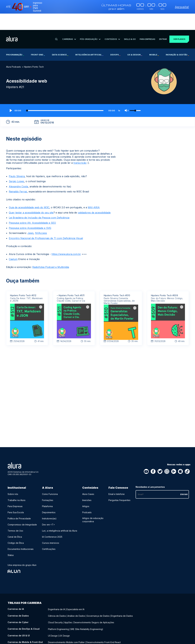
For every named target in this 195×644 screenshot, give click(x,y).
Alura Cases (88, 478)
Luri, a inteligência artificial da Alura (60, 515)
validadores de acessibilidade (94, 196)
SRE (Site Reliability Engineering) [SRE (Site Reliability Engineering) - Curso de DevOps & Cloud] (87, 612)
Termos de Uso (15, 515)
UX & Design (135, 38)
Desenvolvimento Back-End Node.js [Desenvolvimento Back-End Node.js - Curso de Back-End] (101, 633)
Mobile (154, 38)
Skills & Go (128, 23)
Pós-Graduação (90, 23)
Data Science (60, 38)
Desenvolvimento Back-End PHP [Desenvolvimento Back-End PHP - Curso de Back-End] (64, 630)
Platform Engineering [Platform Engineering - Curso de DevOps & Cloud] (58, 612)
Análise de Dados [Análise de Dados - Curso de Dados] (76, 599)
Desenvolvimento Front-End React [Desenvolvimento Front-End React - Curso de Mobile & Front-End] (103, 624)
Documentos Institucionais (21, 533)
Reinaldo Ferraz (18, 175)
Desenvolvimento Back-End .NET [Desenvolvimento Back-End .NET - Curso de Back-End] (99, 630)
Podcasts (87, 496)
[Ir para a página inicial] (12, 23)
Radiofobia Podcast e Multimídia (51, 251)
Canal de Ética (15, 521)
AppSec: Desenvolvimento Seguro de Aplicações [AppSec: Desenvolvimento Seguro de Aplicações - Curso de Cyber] (89, 605)
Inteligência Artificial (89, 38)
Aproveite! (182, 7)
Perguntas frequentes (119, 484)
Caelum (13, 243)
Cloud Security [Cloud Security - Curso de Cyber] (55, 605)
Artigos (86, 490)
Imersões (87, 484)
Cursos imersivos (51, 527)
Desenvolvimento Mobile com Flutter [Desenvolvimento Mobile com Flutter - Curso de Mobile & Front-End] (66, 624)
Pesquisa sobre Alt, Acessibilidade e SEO (32, 207)
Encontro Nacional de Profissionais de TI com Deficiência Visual (46, 222)
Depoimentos (49, 496)
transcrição (80, 147)
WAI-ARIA (94, 191)
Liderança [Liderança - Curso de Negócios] (53, 639)
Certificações (49, 533)
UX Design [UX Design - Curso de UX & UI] (64, 618)
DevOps (115, 38)
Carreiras (69, 23)
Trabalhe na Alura (16, 484)
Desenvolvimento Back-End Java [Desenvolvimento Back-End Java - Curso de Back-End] (65, 633)
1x (119, 94)
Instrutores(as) (49, 502)
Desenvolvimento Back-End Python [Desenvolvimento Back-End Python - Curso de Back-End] (134, 630)
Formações (48, 484)
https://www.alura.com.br (66, 238)
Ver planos (178, 23)
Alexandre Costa (18, 170)
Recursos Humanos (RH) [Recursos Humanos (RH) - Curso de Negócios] (72, 639)
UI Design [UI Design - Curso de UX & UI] (53, 618)
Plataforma (47, 490)
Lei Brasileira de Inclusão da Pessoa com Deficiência (39, 201)
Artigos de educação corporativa (93, 504)
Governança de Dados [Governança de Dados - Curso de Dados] (98, 599)
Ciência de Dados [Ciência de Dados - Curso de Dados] (57, 599)
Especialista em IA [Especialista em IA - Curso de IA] (75, 593)
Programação (15, 38)
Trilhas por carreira (25, 587)
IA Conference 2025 (52, 521)
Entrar (161, 23)
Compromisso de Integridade (22, 508)
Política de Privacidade (19, 502)
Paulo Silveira (17, 160)
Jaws (30, 217)
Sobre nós (13, 478)
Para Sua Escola (16, 496)
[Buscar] (56, 23)
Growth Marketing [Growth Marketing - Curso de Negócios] (120, 639)
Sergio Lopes (16, 165)
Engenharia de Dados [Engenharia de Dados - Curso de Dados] (122, 599)
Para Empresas (146, 23)
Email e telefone (117, 478)
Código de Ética (16, 527)
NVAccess (41, 217)
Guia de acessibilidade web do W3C (29, 191)
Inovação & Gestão (177, 38)
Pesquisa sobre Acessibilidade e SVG (30, 212)
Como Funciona (50, 478)
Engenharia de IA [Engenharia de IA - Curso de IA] (57, 593)
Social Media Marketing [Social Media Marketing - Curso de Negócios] (97, 639)
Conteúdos (111, 23)
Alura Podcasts (13, 51)
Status (11, 539)
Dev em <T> (48, 508)
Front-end (38, 38)
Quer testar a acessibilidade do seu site (31, 196)
